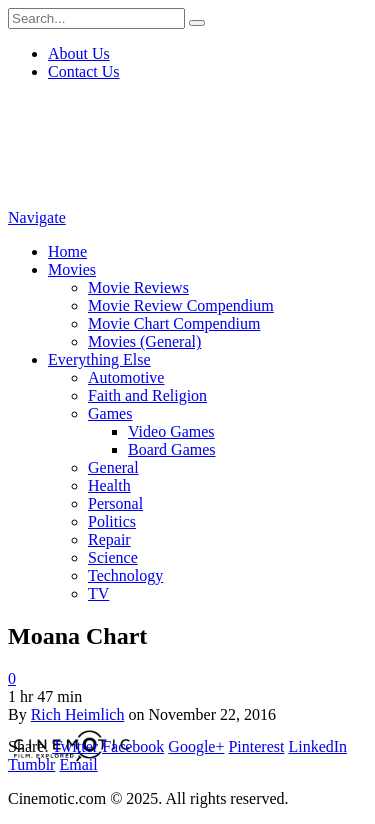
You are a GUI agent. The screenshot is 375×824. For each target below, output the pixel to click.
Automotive (126, 377)
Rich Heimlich (78, 714)
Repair (109, 539)
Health (109, 485)
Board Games (172, 449)
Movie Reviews (138, 287)
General (113, 467)
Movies (72, 269)
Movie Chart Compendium (174, 323)
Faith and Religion (147, 395)
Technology (125, 575)
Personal (115, 503)
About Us (79, 53)
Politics (112, 521)
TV (98, 593)
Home (67, 251)
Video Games (171, 431)
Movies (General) (144, 341)
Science (113, 557)
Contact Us (84, 71)
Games (110, 413)
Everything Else (99, 359)
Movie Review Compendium (181, 305)
